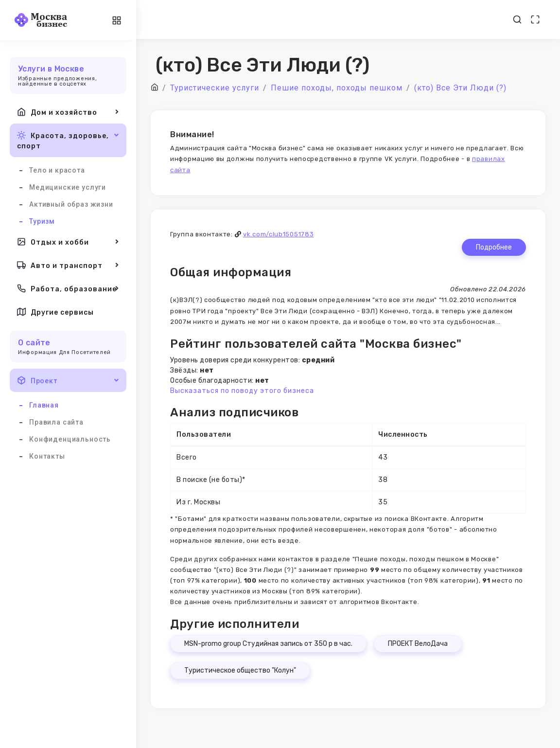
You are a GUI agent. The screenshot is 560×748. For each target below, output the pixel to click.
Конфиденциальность (70, 439)
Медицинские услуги (68, 187)
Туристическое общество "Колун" (240, 670)
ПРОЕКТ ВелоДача (418, 644)
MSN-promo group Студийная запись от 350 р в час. (268, 644)
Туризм (42, 221)
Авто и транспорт (68, 265)
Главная (44, 405)
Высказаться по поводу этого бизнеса (242, 391)
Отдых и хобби (68, 242)
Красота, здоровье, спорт (68, 140)
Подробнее (494, 247)
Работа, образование (68, 288)
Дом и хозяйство (68, 112)
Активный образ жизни (71, 204)
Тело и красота (57, 170)
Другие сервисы (55, 312)
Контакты (47, 456)
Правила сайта (56, 422)
